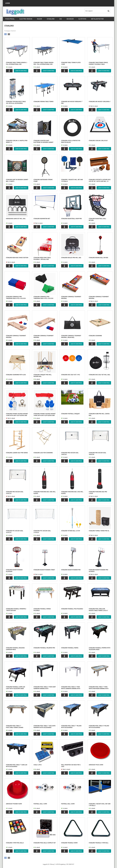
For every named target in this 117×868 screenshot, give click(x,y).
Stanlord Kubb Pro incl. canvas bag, (99, 415)
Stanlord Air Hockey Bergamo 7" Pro (72, 102)
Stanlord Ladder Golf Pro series (17, 453)
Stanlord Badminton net (42, 219)
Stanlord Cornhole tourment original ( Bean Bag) (71, 337)
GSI (61, 19)
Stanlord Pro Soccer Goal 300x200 (97, 454)
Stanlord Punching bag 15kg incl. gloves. (72, 493)
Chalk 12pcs (38, 765)
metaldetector (97, 19)
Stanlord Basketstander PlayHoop (14, 571)
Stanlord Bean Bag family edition (17, 258)
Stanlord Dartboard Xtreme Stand (43, 180)
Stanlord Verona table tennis (44, 102)
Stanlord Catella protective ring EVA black (71, 141)
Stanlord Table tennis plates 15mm (71, 63)
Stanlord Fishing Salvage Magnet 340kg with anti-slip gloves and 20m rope (45, 415)
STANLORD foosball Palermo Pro (44, 648)
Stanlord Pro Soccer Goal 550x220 (15, 493)
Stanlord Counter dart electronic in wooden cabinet (43, 141)
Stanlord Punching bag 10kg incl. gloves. (45, 493)
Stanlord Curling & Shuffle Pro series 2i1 (17, 141)
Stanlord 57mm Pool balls (15, 843)
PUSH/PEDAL (10, 19)
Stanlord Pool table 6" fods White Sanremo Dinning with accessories (71, 688)
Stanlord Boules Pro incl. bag (71, 258)
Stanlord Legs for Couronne (43, 453)
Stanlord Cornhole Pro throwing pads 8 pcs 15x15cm (16, 297)
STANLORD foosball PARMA (70, 648)
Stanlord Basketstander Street (44, 570)
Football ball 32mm (40, 804)
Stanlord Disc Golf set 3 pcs (71, 375)
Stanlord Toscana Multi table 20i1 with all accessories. (16, 102)
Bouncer (70, 19)
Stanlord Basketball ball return (97, 219)
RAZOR (39, 19)
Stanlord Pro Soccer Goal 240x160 (70, 454)
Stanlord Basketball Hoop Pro (71, 219)
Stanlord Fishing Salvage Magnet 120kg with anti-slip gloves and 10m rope (17, 415)
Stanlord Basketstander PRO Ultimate (98, 571)
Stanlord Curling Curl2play (98, 141)
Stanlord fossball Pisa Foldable (72, 609)
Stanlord (51, 19)
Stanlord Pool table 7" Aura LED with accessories (17, 766)
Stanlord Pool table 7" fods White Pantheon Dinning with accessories (99, 688)
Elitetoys (82, 19)
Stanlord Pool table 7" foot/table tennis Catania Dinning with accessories (15, 727)
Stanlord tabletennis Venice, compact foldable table (98, 63)
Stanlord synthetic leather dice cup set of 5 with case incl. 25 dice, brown (100, 180)
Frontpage (7, 31)
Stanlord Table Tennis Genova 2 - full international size (17, 63)
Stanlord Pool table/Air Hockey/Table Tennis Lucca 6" (98, 610)
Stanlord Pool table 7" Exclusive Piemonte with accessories (45, 727)
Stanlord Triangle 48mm (69, 843)
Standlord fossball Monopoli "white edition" (16, 610)
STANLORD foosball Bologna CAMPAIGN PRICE (15, 649)
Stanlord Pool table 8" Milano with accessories (99, 727)
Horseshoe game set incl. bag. (16, 219)
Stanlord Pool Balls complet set (45, 843)
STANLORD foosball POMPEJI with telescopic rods (100, 649)
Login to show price (21, 71)
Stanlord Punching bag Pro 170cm (98, 493)
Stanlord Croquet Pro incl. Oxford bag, (43, 376)
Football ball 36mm (68, 804)
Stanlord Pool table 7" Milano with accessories (71, 727)
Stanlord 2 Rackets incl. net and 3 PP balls (72, 180)
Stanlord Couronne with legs (16, 375)
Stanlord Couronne (95, 336)
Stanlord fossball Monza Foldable (42, 610)
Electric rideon (26, 19)
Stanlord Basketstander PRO (71, 570)
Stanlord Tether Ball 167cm (71, 531)
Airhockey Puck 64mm (96, 765)
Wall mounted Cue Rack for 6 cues (71, 766)
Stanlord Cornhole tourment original (71, 297)
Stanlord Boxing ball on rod (98, 258)
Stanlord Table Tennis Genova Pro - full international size (43, 63)
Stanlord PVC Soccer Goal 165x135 (15, 532)
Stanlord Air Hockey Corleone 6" (100, 102)
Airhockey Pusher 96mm (14, 804)
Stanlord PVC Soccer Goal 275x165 (42, 532)
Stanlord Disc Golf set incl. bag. (99, 375)
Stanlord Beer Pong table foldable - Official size (42, 258)
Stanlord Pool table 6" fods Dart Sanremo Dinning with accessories (45, 688)
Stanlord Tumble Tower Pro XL (99, 531)
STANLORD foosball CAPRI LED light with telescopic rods (15, 688)
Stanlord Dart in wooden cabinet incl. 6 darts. (17, 180)
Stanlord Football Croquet (70, 414)
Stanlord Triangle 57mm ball (99, 843)
